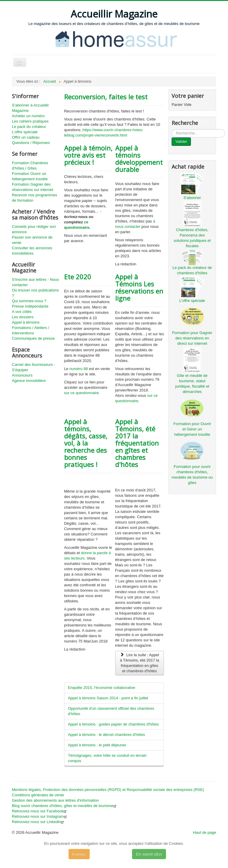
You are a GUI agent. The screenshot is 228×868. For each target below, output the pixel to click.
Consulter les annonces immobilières (32, 251)
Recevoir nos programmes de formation (34, 198)
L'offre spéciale (25, 132)
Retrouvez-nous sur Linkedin (38, 822)
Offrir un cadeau (26, 137)
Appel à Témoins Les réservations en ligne (139, 287)
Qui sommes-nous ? (29, 301)
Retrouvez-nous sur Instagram (39, 816)
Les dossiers (23, 317)
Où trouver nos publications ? (35, 293)
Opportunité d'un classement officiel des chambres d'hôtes (111, 711)
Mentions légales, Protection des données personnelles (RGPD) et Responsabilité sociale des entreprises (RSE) (108, 790)
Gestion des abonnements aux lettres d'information (55, 800)
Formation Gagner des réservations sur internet (33, 187)
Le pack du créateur (29, 127)
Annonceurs (22, 375)
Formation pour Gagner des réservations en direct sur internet (192, 338)
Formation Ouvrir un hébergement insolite (30, 176)
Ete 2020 (78, 277)
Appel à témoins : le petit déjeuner (97, 745)
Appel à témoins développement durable (139, 159)
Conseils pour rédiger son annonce (34, 229)
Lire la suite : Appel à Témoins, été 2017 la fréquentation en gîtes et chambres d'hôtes (140, 663)
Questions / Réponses (31, 143)
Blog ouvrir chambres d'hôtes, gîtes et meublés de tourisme (64, 806)
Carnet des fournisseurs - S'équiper (34, 367)
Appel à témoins (26, 322)
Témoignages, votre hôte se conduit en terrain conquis (107, 758)
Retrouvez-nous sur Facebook (39, 811)
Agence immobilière (29, 381)
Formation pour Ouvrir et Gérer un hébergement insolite (192, 429)
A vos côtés (22, 312)
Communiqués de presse (33, 338)
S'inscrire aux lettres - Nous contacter (35, 282)
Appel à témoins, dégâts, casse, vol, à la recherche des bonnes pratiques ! (86, 443)
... (172, 129)
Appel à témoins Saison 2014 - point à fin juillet (108, 698)
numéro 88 (79, 369)
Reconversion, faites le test (106, 97)
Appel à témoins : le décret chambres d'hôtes (107, 735)
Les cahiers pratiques (30, 121)
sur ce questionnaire (81, 393)
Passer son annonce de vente (32, 240)
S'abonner (192, 198)
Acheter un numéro (28, 116)
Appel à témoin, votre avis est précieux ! (88, 155)
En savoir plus (149, 854)
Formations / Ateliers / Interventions (31, 330)
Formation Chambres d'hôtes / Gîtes (30, 166)
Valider (181, 141)
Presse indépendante (30, 306)
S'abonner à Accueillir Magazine (30, 108)
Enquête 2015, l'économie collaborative (102, 688)
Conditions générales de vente (38, 795)
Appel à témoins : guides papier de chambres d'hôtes (113, 724)
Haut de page (205, 832)
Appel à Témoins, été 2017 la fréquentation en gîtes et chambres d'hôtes (137, 443)
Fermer (79, 854)
